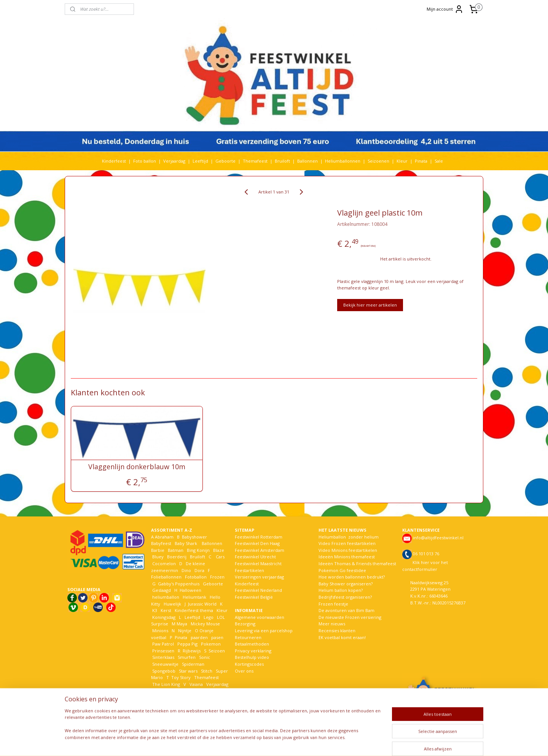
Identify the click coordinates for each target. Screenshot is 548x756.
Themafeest (255, 161)
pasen (217, 637)
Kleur (402, 161)
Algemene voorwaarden (260, 617)
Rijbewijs (192, 651)
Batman (176, 550)
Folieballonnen (166, 577)
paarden (199, 637)
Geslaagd (162, 590)
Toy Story (181, 677)
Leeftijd (200, 161)
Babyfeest (161, 543)
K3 (154, 610)
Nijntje (184, 631)
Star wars (188, 671)
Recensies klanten (337, 631)
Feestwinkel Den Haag (257, 543)
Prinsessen (163, 651)
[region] (224, 729)
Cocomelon (164, 563)
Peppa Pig (187, 644)
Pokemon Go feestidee (342, 570)
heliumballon (166, 597)
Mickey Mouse (205, 624)
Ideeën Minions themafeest (347, 557)
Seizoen (217, 651)
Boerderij (177, 557)
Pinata (421, 161)
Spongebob (164, 671)
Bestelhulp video (252, 657)
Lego (207, 617)
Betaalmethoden (252, 644)
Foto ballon (145, 161)
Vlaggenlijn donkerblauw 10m (137, 467)
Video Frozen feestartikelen (347, 543)
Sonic (205, 657)
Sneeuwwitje (165, 664)
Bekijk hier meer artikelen (370, 305)
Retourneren (248, 637)
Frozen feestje (333, 604)
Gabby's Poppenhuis (178, 584)
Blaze (218, 550)
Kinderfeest (114, 161)
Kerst (166, 610)
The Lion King (166, 684)
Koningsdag (163, 617)
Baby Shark (186, 543)
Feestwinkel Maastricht (258, 563)
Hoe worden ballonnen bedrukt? (352, 577)
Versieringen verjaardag (259, 577)
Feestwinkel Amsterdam (260, 550)
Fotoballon (196, 577)
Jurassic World (202, 604)
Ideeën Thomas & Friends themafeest (357, 563)
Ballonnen (307, 161)
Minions (160, 631)
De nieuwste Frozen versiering (350, 617)
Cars (220, 557)
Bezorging (245, 624)
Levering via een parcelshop (264, 631)
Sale (439, 161)
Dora (199, 570)
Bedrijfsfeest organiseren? (345, 597)
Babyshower (195, 537)
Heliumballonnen (343, 161)
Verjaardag (174, 161)
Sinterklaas (163, 657)
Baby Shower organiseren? (346, 584)
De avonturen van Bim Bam (346, 610)
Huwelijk (172, 604)
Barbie (158, 550)
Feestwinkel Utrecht (255, 557)
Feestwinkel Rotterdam (259, 537)
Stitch (207, 671)
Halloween (190, 590)
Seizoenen (378, 161)
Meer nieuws (332, 624)
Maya (182, 624)
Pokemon (211, 644)
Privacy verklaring (253, 651)
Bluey (158, 557)
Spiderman (193, 664)
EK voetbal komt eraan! (342, 637)
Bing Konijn (198, 550)
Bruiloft (282, 161)
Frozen (217, 577)
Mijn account (445, 9)
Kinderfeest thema (194, 610)
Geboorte (225, 161)
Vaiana (196, 684)
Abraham (164, 537)
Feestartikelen (249, 570)
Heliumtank (194, 597)
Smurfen (187, 657)
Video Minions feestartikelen (348, 550)
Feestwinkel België (254, 597)
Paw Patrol (162, 644)
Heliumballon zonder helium (349, 537)
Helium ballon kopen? (341, 590)
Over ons (244, 671)
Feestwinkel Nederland (258, 590)
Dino (186, 570)
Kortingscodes (249, 664)
